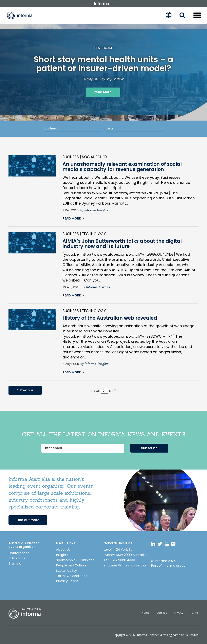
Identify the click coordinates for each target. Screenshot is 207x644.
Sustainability (66, 571)
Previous (25, 390)
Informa (22, 15)
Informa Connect (148, 635)
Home (146, 613)
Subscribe (149, 448)
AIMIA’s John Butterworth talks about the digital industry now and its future (122, 244)
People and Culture (71, 565)
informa (103, 4)
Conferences (19, 553)
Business (72, 128)
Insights (62, 555)
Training (15, 564)
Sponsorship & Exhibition (75, 560)
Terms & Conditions (72, 576)
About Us (63, 550)
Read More (103, 92)
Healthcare (103, 48)
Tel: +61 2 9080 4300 (119, 560)
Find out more (28, 520)
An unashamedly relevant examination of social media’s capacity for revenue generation (122, 167)
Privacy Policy (67, 581)
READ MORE (73, 219)
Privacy (178, 613)
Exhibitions (17, 558)
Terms (194, 613)
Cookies (162, 613)
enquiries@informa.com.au (125, 565)
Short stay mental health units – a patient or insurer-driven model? (103, 64)
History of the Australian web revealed (110, 318)
